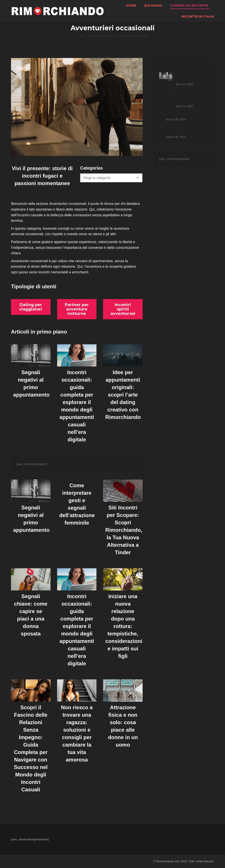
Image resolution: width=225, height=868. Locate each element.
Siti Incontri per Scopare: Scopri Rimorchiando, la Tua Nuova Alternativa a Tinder (124, 530)
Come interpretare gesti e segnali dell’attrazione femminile (192, 96)
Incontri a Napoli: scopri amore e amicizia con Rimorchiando (186, 129)
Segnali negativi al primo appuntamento (191, 77)
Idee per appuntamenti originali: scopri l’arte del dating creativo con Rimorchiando (123, 395)
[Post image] (166, 77)
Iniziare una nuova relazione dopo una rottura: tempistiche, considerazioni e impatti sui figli (124, 626)
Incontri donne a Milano (181, 114)
